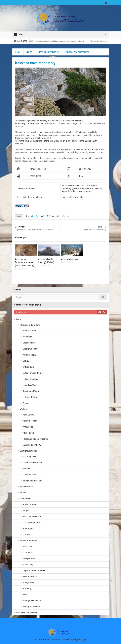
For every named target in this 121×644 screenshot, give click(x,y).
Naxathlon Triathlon (30, 421)
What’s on (24, 409)
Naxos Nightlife (28, 529)
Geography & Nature (30, 349)
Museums (27, 469)
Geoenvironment (29, 343)
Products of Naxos (30, 505)
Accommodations (26, 487)
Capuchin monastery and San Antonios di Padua (38, 228)
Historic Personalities (31, 379)
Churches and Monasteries (77, 52)
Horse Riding (28, 552)
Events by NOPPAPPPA (32, 445)
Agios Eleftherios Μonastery (83, 228)
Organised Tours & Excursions (34, 571)
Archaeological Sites (30, 457)
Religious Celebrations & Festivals (35, 439)
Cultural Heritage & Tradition (33, 373)
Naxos (29, 52)
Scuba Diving (28, 565)
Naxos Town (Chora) (30, 385)
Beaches (23, 493)
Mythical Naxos (29, 367)
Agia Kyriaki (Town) (70, 259)
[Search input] (56, 312)
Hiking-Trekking (29, 583)
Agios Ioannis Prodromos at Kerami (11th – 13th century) (25, 262)
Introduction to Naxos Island (30, 325)
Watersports (27, 546)
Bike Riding (27, 589)
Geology (26, 361)
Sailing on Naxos (29, 558)
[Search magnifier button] (105, 312)
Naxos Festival (28, 433)
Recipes (26, 511)
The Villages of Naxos (31, 391)
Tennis (25, 595)
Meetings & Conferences (32, 607)
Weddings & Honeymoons (32, 601)
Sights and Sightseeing (48, 52)
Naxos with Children (30, 577)
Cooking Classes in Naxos (32, 523)
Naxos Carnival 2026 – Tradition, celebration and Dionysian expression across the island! (57, 41)
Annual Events (28, 427)
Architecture (27, 337)
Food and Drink (26, 499)
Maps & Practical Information (27, 613)
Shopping (26, 403)
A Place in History (29, 355)
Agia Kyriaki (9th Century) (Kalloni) (46, 261)
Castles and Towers (30, 475)
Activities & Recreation (28, 541)
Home (18, 52)
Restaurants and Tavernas (32, 517)
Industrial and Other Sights (32, 481)
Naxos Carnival (28, 415)
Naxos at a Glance (30, 331)
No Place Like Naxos (30, 397)
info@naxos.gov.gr (80, 640)
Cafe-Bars (27, 535)
